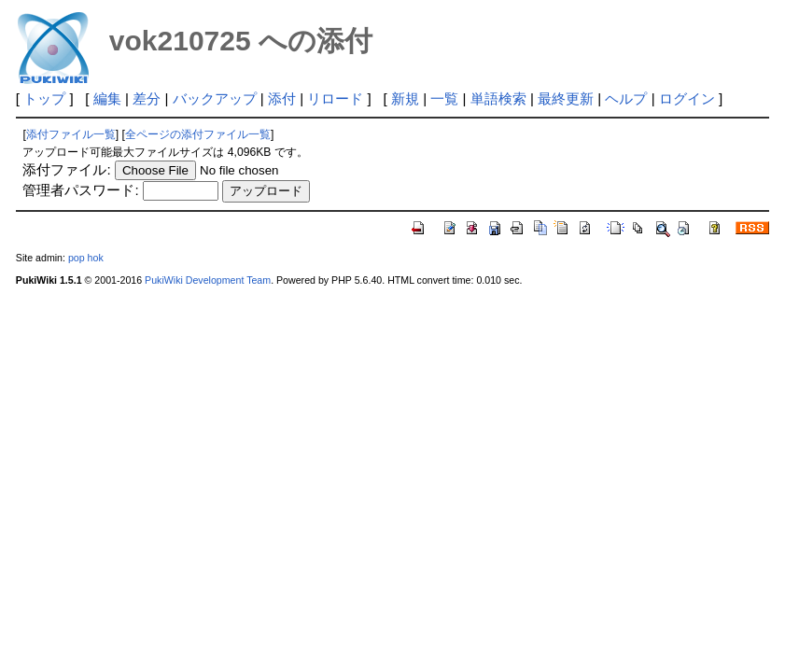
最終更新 (566, 98)
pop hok (86, 258)
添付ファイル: (66, 169)
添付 (282, 98)
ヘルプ (626, 98)
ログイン (687, 98)
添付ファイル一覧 (71, 134)
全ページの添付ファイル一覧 (198, 134)
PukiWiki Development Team (208, 280)
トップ (44, 98)
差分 (147, 98)
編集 (107, 98)
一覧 (444, 98)
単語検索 (498, 98)
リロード (335, 98)
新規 (405, 98)
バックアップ (215, 98)
